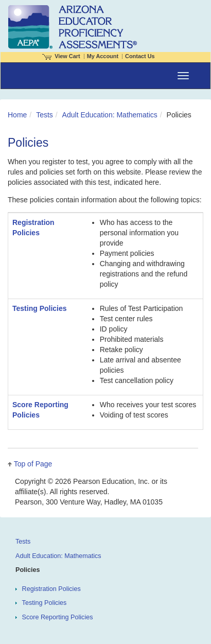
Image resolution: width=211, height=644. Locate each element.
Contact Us (140, 56)
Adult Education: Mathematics (110, 115)
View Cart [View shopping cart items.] (61, 56)
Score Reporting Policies (58, 617)
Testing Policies (40, 308)
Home (17, 115)
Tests (45, 115)
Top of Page (33, 464)
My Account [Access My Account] (103, 56)
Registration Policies (51, 589)
